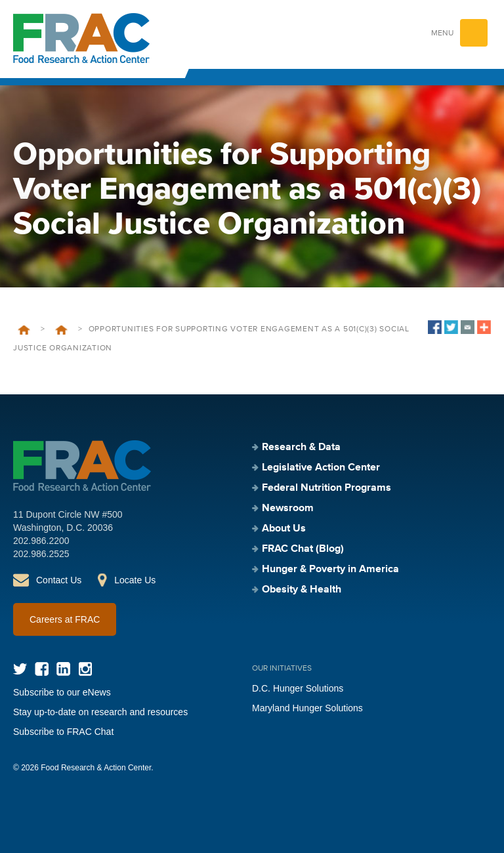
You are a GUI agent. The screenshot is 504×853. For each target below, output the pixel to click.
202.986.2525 (41, 554)
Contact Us (59, 580)
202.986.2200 (41, 541)
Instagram (85, 669)
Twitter (20, 669)
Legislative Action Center (321, 468)
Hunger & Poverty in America (330, 570)
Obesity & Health (302, 590)
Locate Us (135, 580)
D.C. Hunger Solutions (298, 688)
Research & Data (301, 447)
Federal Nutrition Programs (326, 488)
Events (61, 330)
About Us (284, 529)
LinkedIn (63, 669)
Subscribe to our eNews (62, 692)
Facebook (42, 669)
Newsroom (288, 509)
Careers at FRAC (65, 619)
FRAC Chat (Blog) (303, 549)
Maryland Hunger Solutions (307, 708)
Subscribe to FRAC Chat (63, 732)
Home (24, 330)
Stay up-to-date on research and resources (100, 712)
